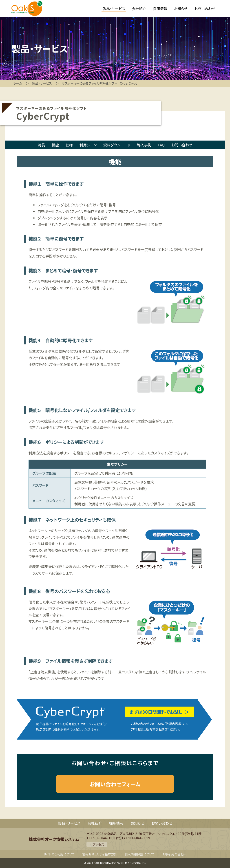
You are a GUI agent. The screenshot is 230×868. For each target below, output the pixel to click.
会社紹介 (95, 823)
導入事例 (144, 145)
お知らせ (137, 823)
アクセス (98, 844)
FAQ (161, 145)
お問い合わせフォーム (115, 784)
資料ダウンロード (117, 145)
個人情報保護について (140, 854)
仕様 (69, 145)
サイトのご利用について (59, 854)
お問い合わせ (182, 145)
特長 (41, 145)
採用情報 (116, 823)
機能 (55, 145)
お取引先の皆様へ (175, 854)
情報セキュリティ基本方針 (100, 854)
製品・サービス (69, 823)
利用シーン (88, 145)
